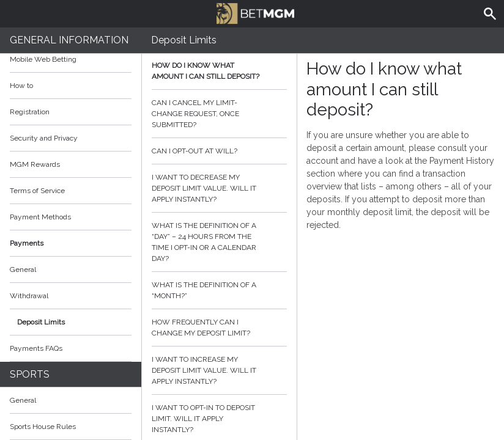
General (23, 269)
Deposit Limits (41, 322)
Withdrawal (29, 296)
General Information (69, 40)
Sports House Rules (43, 427)
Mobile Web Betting (43, 59)
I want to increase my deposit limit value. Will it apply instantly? (220, 370)
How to (71, 86)
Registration (30, 112)
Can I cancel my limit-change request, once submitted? (220, 114)
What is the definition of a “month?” (220, 290)
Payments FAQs (36, 348)
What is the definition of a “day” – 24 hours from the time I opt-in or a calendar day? (220, 242)
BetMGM (255, 12)
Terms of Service (71, 191)
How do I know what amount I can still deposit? (220, 71)
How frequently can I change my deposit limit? (220, 328)
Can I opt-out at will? (220, 151)
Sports (30, 374)
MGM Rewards (35, 164)
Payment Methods (71, 217)
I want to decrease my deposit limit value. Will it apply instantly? (220, 188)
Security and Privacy (44, 138)
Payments (71, 243)
